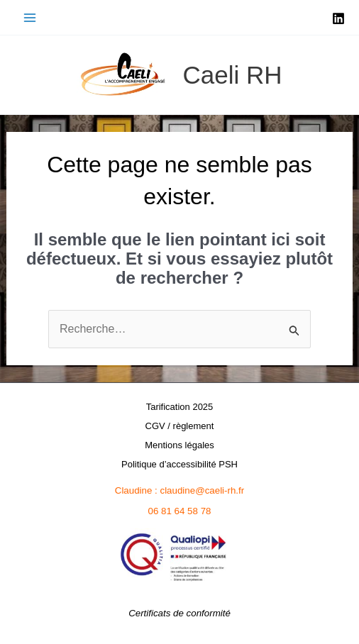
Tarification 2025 (180, 407)
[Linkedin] (338, 18)
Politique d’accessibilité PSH (179, 464)
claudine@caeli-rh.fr (202, 490)
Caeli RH (232, 75)
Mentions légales (179, 445)
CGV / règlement (180, 426)
